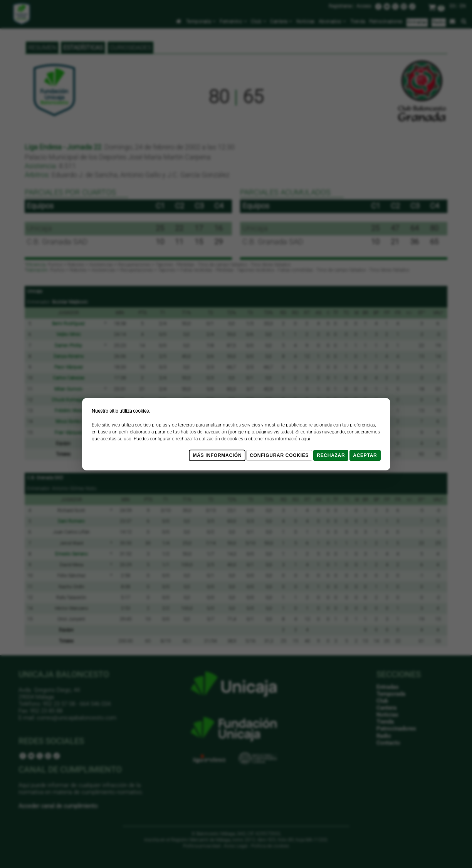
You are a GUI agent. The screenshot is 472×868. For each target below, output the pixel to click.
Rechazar (331, 455)
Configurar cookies (279, 455)
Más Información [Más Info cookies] (217, 455)
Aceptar (365, 455)
